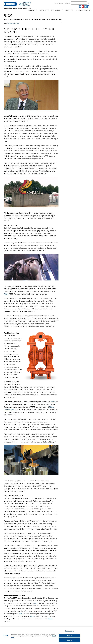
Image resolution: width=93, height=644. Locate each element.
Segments (43, 10)
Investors (69, 10)
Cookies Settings (69, 631)
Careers (56, 3)
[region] (46, 635)
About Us (32, 10)
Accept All (69, 640)
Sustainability (56, 10)
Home (6, 20)
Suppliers (61, 3)
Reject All (69, 636)
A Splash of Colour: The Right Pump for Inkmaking (46, 20)
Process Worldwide (14, 23)
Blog (27, 20)
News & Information (83, 10)
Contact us (67, 3)
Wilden (6, 294)
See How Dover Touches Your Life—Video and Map (17, 8)
